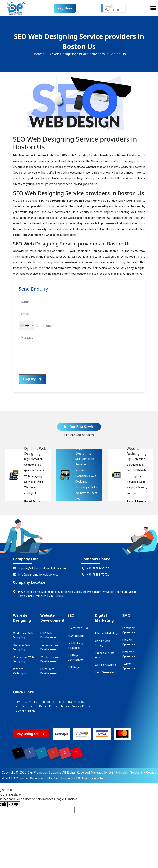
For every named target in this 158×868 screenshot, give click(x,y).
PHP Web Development (49, 636)
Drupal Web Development (49, 672)
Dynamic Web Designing (22, 648)
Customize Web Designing (23, 636)
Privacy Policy (75, 702)
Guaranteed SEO (78, 629)
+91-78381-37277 (95, 569)
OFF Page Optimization (76, 670)
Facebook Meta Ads (105, 655)
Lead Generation (105, 673)
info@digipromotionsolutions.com (37, 575)
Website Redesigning (21, 672)
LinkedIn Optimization (130, 643)
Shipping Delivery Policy (75, 707)
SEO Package (76, 636)
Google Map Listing (103, 644)
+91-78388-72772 (95, 575)
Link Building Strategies (75, 646)
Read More (34, 502)
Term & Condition (26, 707)
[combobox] (26, 326)
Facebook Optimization (130, 631)
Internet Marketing (106, 634)
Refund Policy (48, 707)
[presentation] (48, 367)
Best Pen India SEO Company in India (80, 780)
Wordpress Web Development (50, 660)
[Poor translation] (14, 806)
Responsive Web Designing (23, 660)
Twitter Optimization (130, 667)
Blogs (60, 702)
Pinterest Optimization (130, 655)
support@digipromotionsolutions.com (40, 569)
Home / (38, 54)
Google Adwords (105, 665)
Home (18, 702)
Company (31, 702)
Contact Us (47, 702)
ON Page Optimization (76, 658)
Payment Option (25, 712)
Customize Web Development (50, 648)
